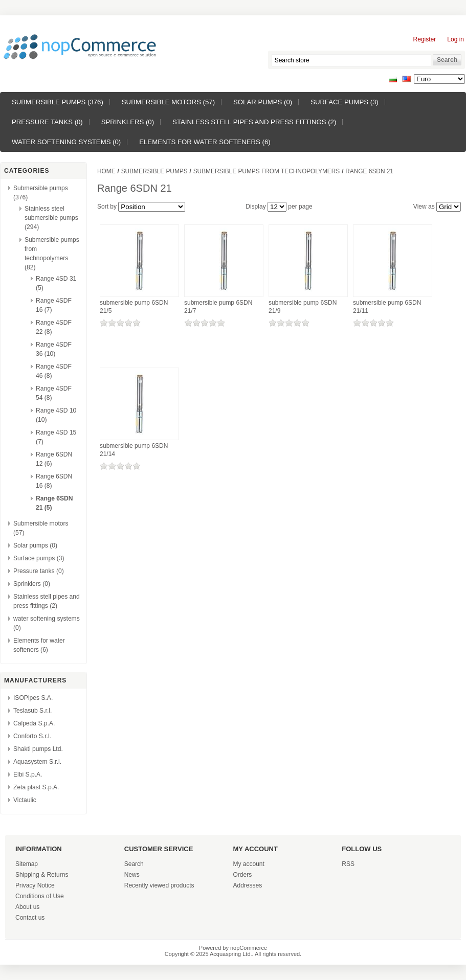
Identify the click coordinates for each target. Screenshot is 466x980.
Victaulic (25, 800)
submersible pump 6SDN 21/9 (303, 307)
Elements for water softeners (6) (205, 142)
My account (249, 864)
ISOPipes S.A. (33, 698)
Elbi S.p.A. (28, 774)
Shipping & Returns (42, 875)
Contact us (30, 918)
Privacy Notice (35, 885)
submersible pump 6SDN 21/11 (387, 307)
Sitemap (27, 864)
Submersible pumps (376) (58, 102)
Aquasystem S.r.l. (37, 762)
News (132, 875)
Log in (456, 39)
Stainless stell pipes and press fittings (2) (254, 122)
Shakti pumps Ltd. (38, 749)
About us (27, 907)
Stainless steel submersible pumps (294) (51, 218)
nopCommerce (249, 948)
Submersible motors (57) (168, 102)
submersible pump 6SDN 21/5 (134, 307)
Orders (243, 875)
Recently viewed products (159, 885)
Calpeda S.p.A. (34, 723)
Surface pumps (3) (345, 102)
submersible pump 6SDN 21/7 (218, 307)
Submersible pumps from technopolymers (267, 171)
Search (134, 864)
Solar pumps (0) (263, 102)
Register (425, 39)
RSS (348, 864)
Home (106, 171)
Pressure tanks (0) (47, 122)
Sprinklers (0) (128, 122)
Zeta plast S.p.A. (36, 787)
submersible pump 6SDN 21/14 (134, 450)
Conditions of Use (40, 896)
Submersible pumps (154, 171)
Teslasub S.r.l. (32, 711)
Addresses (248, 885)
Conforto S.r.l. (32, 736)
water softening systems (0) (66, 142)
